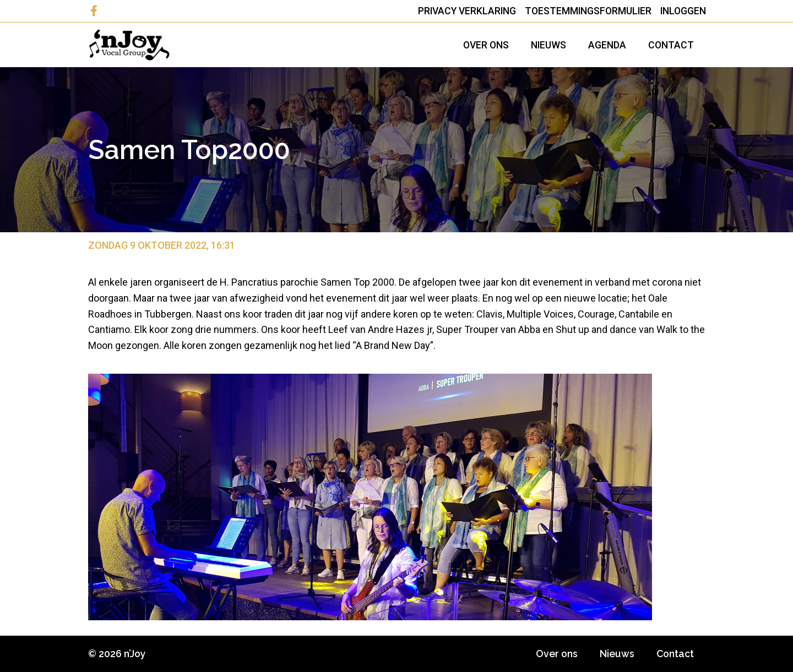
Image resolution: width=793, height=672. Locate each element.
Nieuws (548, 45)
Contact (671, 45)
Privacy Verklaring (467, 11)
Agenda (607, 45)
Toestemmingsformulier (588, 11)
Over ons (486, 45)
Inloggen (683, 11)
